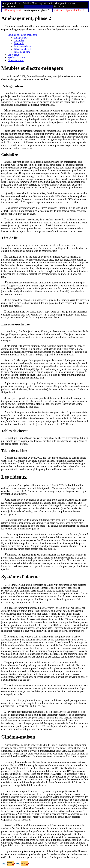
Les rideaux (13, 55)
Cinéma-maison (16, 60)
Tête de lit (19, 43)
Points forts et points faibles (67, 10)
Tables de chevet (22, 49)
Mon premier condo (65, 3)
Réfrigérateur (21, 38)
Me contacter (8, 7)
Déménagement (13, 10)
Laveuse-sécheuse (23, 46)
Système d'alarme (16, 58)
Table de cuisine (22, 52)
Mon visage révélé (41, 3)
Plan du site (59, 7)
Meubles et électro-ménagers (22, 35)
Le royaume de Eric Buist (15, 3)
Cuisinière (19, 41)
